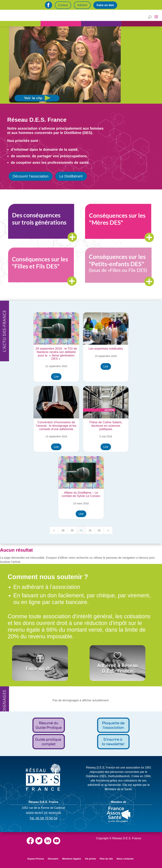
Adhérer (82, 5)
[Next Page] (108, 530)
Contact (63, 5)
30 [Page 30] (81, 530)
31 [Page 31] (90, 530)
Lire (56, 377)
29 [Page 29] (72, 530)
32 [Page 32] (99, 530)
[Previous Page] (54, 530)
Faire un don (105, 5)
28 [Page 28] (63, 530)
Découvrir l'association (31, 176)
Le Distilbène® (71, 176)
